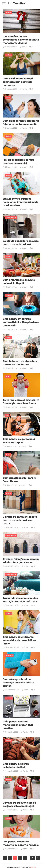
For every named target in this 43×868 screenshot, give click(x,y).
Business (9, 294)
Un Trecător (17, 3)
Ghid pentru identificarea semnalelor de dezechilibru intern (19, 637)
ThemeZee (32, 863)
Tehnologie (9, 652)
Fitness (8, 375)
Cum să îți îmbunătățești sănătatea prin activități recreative (18, 82)
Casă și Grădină (11, 216)
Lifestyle (8, 135)
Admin (24, 46)
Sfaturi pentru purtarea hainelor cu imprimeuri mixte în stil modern (21, 201)
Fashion (8, 13)
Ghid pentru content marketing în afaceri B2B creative (18, 721)
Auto (7, 413)
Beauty (8, 97)
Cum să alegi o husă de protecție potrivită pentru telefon (18, 679)
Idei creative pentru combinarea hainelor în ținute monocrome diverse (21, 40)
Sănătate (8, 55)
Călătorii (8, 255)
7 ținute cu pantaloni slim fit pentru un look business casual (20, 518)
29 (32, 854)
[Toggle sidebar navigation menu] (4, 3)
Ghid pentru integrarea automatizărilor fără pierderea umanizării (21, 321)
